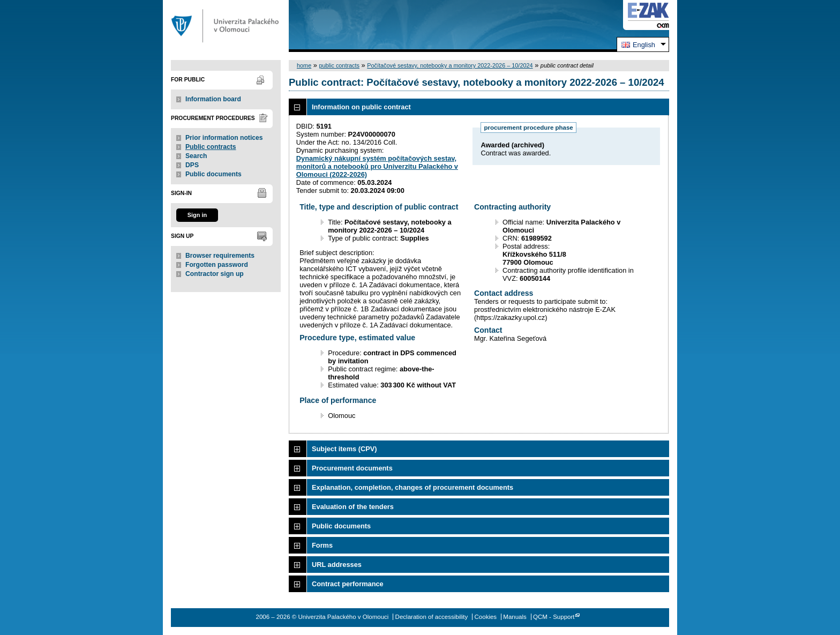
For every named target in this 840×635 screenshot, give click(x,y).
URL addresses (337, 565)
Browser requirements (220, 256)
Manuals (515, 617)
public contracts (339, 65)
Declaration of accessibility (432, 617)
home (304, 65)
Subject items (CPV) (344, 449)
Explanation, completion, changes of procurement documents (412, 487)
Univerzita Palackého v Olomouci (226, 26)
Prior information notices (224, 138)
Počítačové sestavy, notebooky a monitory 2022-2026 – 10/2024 (450, 65)
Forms (322, 545)
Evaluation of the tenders (353, 507)
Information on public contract (361, 107)
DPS (192, 165)
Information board (213, 99)
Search (196, 156)
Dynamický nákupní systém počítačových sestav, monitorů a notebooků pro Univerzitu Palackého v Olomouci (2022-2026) (377, 166)
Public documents (213, 174)
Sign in (197, 215)
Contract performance (348, 584)
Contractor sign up (215, 274)
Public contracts (211, 147)
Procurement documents (352, 468)
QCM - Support (554, 617)
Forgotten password (217, 265)
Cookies (486, 617)
